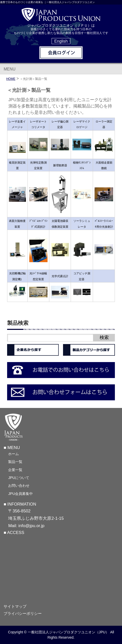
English (61, 41)
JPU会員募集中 (20, 494)
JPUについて (19, 478)
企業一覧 (15, 470)
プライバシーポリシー (23, 613)
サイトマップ (15, 606)
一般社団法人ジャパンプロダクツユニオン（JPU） (68, 632)
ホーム (13, 454)
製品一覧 (15, 462)
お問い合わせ (19, 486)
